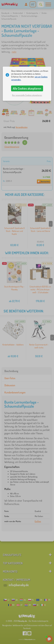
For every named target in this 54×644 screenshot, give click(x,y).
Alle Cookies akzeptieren (27, 88)
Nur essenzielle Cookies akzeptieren (27, 95)
